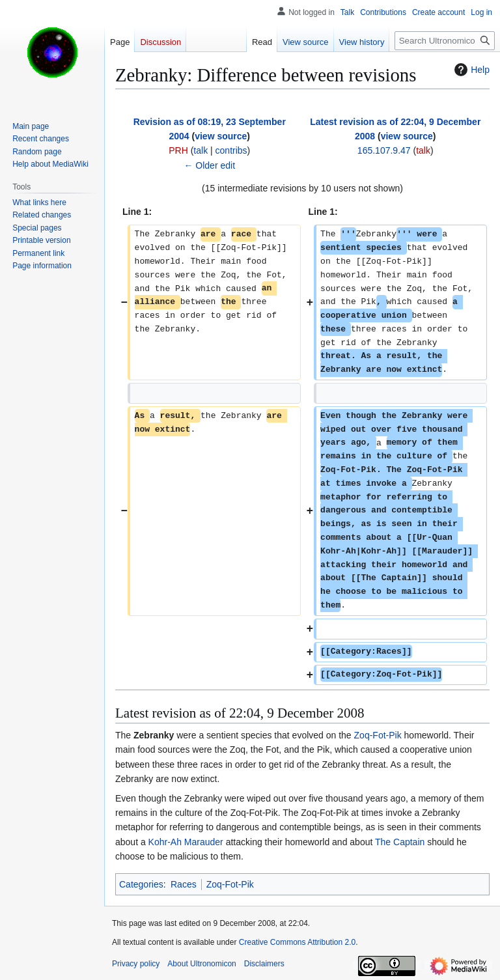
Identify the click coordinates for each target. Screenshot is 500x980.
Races (184, 884)
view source (221, 136)
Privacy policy (136, 964)
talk (201, 150)
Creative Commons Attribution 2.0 (297, 942)
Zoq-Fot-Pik (378, 735)
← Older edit (209, 165)
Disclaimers (264, 964)
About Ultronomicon (201, 964)
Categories (141, 884)
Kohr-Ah (165, 842)
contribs (231, 150)
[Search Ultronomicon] (445, 41)
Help (470, 70)
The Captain (400, 842)
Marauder (204, 842)
